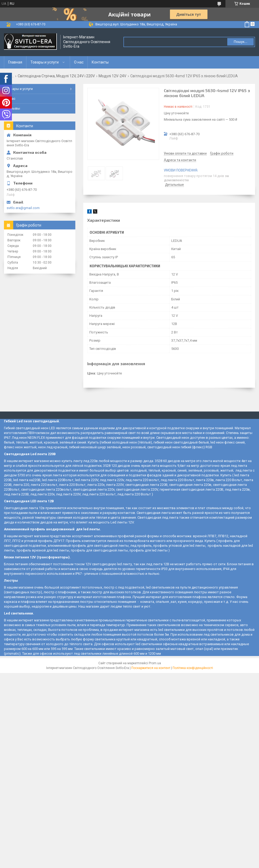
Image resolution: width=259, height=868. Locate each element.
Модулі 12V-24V (112, 76)
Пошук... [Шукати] (240, 42)
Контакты (100, 62)
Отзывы (13, 108)
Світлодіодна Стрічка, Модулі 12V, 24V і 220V (56, 76)
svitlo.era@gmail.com (23, 208)
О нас (79, 62)
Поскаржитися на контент (151, 668)
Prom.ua (155, 663)
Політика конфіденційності (193, 668)
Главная (15, 62)
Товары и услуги (45, 62)
